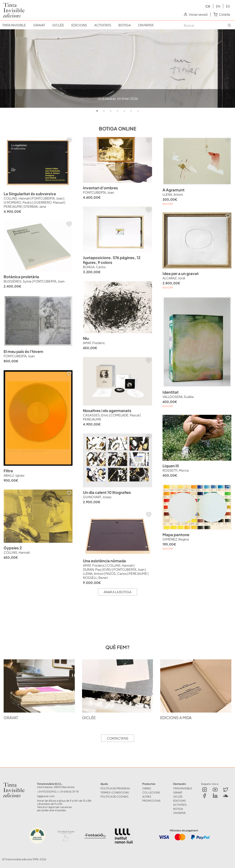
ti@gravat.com (46, 796)
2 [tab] (104, 111)
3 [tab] (111, 111)
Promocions (151, 800)
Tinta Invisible (16, 784)
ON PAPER (146, 25)
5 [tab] (124, 111)
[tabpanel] (117, 69)
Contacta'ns (118, 738)
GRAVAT (39, 25)
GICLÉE (58, 25)
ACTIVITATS (103, 25)
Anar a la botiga (117, 592)
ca (208, 6)
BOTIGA (125, 25)
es (228, 6)
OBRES (147, 788)
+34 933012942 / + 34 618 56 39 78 (58, 791)
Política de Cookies (114, 796)
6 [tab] (131, 111)
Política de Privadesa (115, 788)
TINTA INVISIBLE (14, 25)
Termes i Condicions (115, 792)
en (218, 6)
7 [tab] (138, 111)
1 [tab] (97, 111)
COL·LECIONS (151, 792)
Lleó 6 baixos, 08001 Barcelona (56, 787)
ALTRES (147, 796)
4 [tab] (117, 111)
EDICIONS (79, 25)
